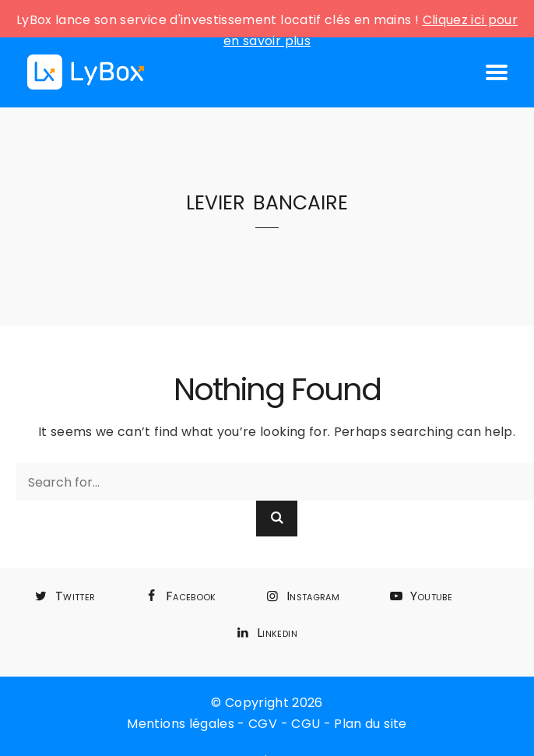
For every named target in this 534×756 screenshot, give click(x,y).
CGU (306, 724)
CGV (263, 724)
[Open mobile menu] (497, 72)
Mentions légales (181, 724)
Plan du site (370, 724)
